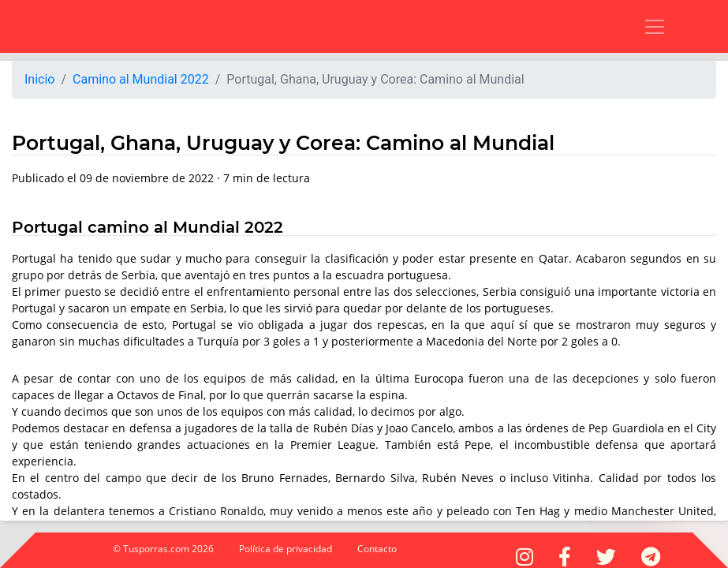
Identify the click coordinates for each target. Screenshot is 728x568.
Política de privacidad (286, 549)
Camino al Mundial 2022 (141, 79)
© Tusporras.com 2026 (163, 549)
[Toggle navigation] (645, 26)
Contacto (377, 549)
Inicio (39, 79)
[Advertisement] (209, 24)
